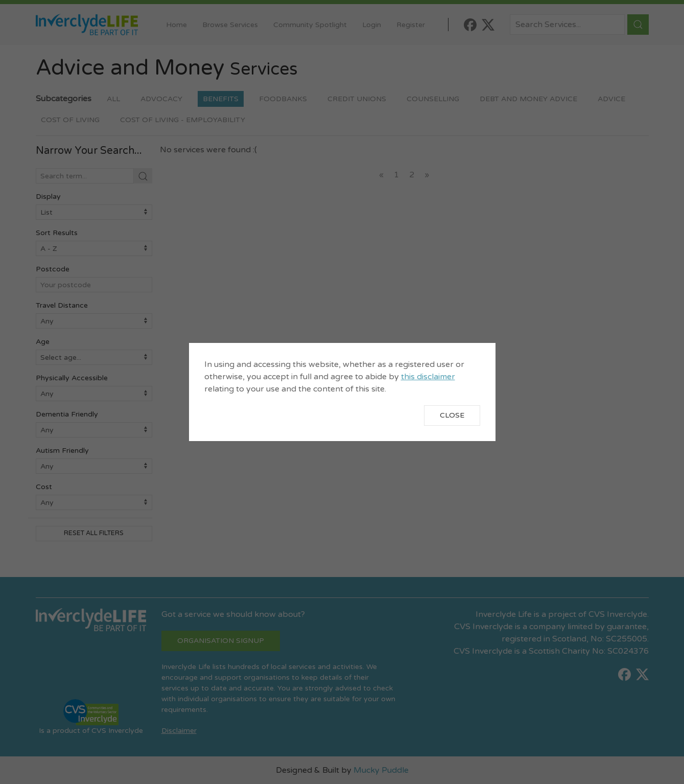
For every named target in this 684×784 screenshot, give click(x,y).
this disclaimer (428, 377)
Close (452, 415)
